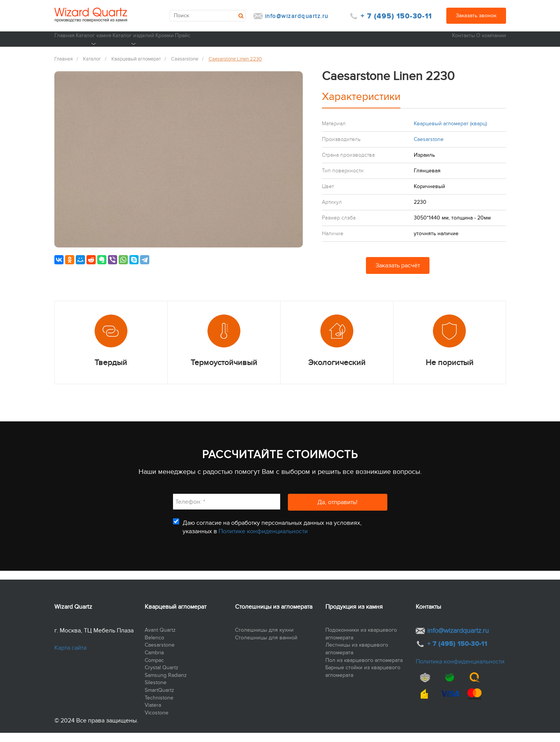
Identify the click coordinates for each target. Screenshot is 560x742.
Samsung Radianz (166, 684)
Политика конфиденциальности (460, 671)
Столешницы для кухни (264, 640)
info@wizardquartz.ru (297, 16)
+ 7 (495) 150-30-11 (396, 16)
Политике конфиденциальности (263, 541)
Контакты (446, 44)
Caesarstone (160, 654)
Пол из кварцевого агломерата (364, 669)
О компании (490, 44)
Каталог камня (118, 48)
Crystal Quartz (162, 677)
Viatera (153, 715)
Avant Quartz (160, 640)
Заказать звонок (476, 16)
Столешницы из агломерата (274, 616)
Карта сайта (70, 657)
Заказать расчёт (398, 275)
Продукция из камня (354, 616)
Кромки (240, 44)
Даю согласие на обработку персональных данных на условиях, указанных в (272, 536)
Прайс (283, 44)
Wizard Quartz (73, 616)
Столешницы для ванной (266, 647)
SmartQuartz (159, 700)
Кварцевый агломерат (176, 616)
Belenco (154, 647)
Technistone (159, 707)
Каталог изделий (184, 48)
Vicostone (157, 722)
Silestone (156, 692)
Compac (154, 669)
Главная (65, 44)
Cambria (154, 662)
